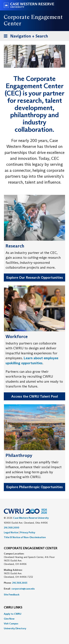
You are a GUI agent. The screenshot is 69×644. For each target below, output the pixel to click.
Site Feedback (12, 595)
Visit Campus (11, 624)
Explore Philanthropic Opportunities (34, 487)
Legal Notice (11, 532)
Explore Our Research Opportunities (35, 277)
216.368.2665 (20, 583)
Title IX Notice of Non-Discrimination (25, 537)
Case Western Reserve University (31, 518)
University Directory (15, 628)
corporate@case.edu (23, 589)
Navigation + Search (25, 37)
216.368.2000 (12, 528)
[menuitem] (34, 614)
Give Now (9, 619)
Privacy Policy (28, 532)
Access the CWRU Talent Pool (35, 396)
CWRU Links (13, 608)
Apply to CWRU (13, 614)
